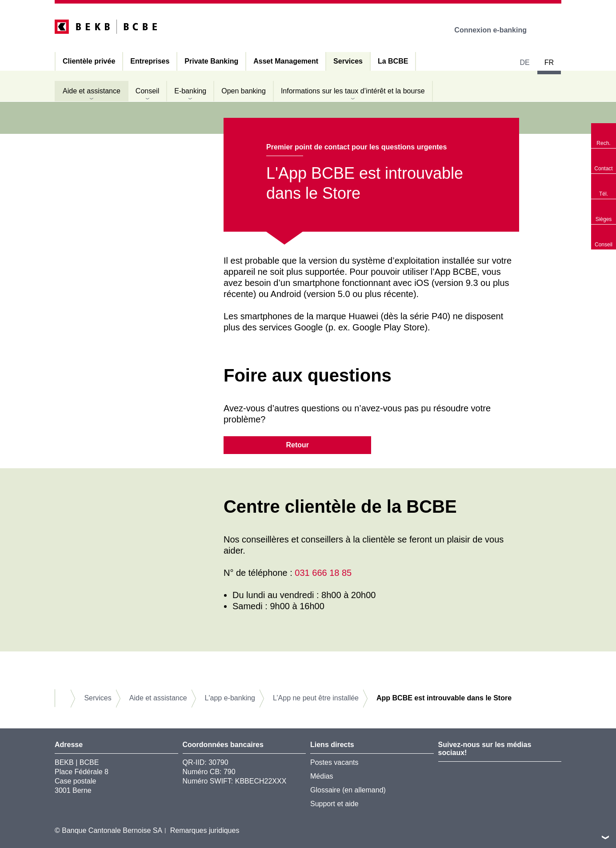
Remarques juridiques (205, 830)
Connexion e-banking (497, 30)
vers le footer (605, 837)
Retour (297, 445)
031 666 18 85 (323, 573)
